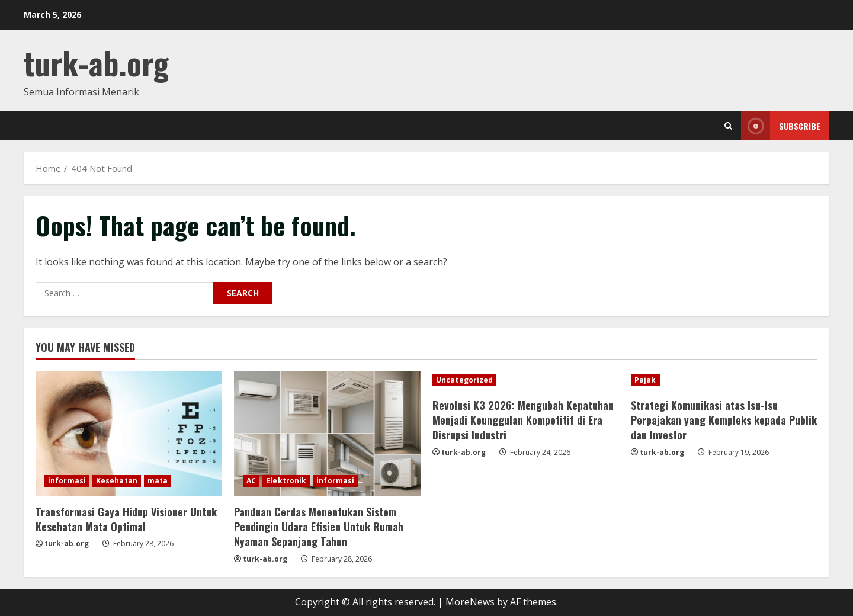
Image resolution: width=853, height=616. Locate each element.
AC (251, 481)
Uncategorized (464, 380)
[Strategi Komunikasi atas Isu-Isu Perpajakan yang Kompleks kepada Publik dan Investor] (724, 380)
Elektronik (286, 481)
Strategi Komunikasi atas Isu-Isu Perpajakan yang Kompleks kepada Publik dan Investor (724, 420)
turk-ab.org (96, 62)
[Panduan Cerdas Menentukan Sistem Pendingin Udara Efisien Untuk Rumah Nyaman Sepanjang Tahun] (327, 434)
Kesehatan (117, 481)
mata (158, 481)
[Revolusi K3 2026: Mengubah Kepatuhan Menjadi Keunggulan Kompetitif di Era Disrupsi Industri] (526, 380)
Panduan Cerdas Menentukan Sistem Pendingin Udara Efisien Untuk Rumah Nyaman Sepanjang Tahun (319, 527)
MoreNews (470, 602)
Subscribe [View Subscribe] (781, 126)
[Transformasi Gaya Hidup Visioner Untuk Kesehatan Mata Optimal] (129, 434)
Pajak (645, 380)
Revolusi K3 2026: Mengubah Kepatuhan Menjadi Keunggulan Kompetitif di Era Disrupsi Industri (523, 420)
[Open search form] (728, 126)
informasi (67, 481)
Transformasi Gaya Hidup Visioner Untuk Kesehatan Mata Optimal (126, 519)
